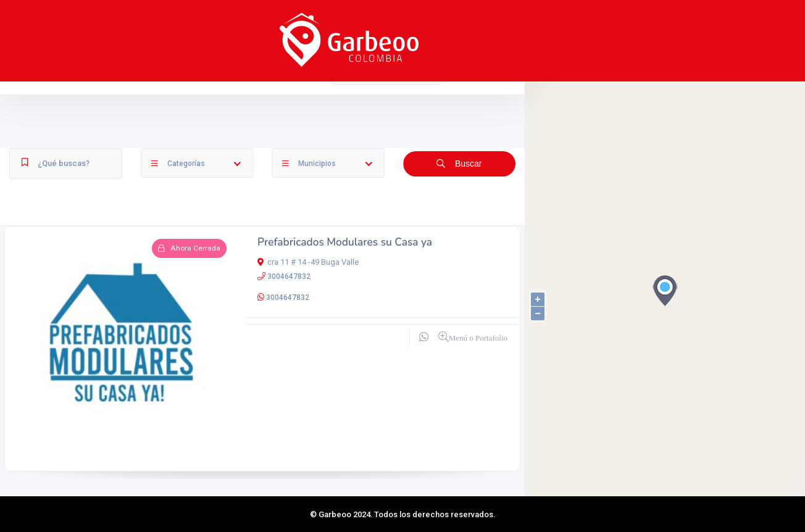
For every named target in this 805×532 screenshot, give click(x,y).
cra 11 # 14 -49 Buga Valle (308, 262)
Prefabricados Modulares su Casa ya (345, 242)
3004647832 (289, 276)
